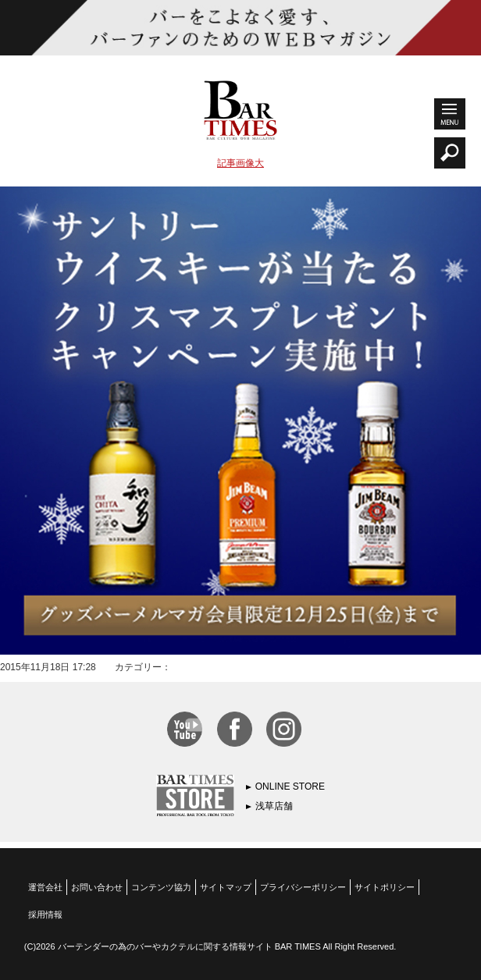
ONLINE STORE (290, 786)
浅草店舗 (274, 806)
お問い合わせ (97, 887)
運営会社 (45, 887)
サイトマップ (226, 887)
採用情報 (45, 914)
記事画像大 (241, 163)
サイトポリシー (385, 887)
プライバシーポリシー (303, 887)
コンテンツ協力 (161, 887)
